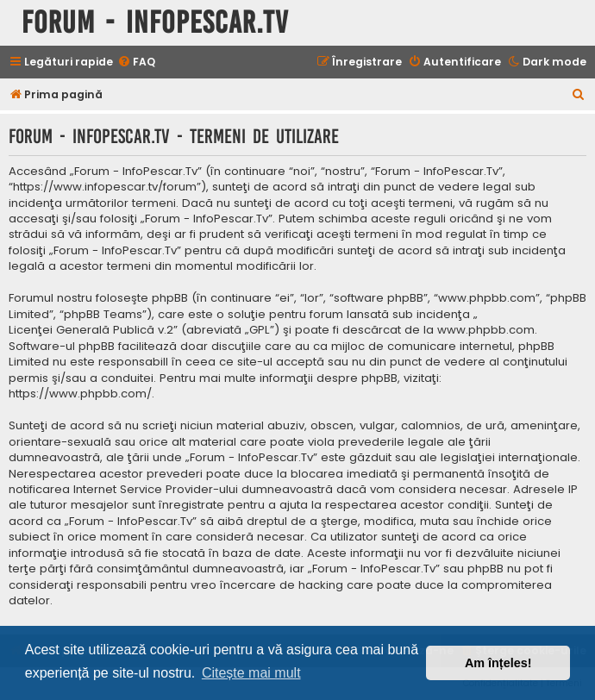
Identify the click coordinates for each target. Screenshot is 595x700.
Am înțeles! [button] (498, 663)
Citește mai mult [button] (251, 673)
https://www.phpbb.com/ (80, 394)
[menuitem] (136, 62)
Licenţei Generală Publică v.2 (91, 330)
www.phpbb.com (486, 330)
